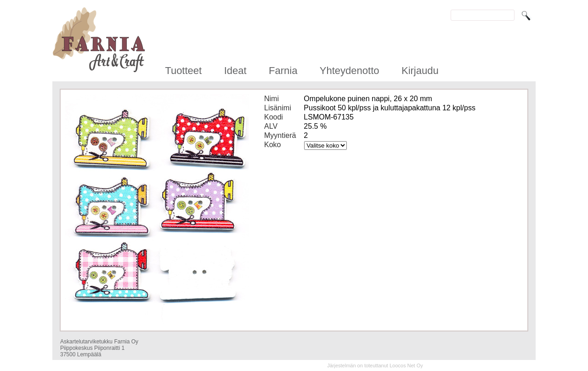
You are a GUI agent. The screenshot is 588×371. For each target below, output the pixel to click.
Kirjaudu (420, 71)
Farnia (283, 71)
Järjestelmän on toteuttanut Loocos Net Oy (375, 365)
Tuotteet (183, 71)
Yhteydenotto (350, 71)
